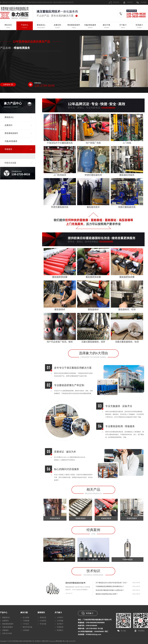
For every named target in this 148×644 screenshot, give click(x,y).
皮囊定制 (57, 26)
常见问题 (43, 624)
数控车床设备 (28, 627)
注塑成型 (26, 630)
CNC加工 (26, 624)
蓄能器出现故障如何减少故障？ (107, 594)
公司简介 (60, 617)
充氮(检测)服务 (8, 627)
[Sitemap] (52, 641)
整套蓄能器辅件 (74, 26)
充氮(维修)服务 (90, 26)
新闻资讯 (41, 612)
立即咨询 (130, 2)
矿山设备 (26, 617)
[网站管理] (45, 641)
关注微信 (143, 2)
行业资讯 (43, 621)
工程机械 (26, 621)
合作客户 (60, 624)
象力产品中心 (13, 103)
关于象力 (123, 26)
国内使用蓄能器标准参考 (75, 583)
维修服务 (5, 630)
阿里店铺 (116, 2)
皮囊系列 (5, 621)
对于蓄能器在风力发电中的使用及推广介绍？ (112, 583)
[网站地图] (59, 641)
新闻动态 (43, 617)
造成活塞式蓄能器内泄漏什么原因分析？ (110, 590)
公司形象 (60, 621)
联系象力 (139, 26)
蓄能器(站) (41, 26)
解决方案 (107, 26)
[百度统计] (38, 641)
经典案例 (60, 627)
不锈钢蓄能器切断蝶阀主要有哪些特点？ (110, 586)
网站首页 (8, 26)
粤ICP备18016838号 (69, 641)
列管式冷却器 (7, 633)
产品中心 (25, 26)
